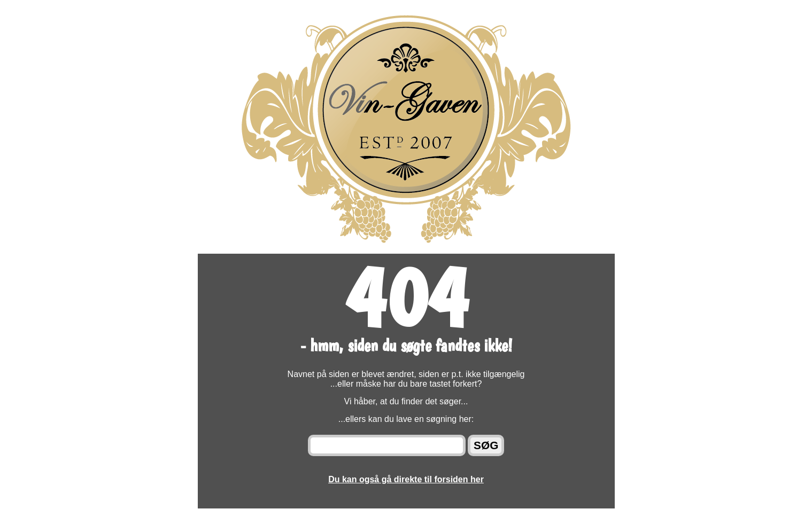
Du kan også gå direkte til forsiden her (406, 479)
